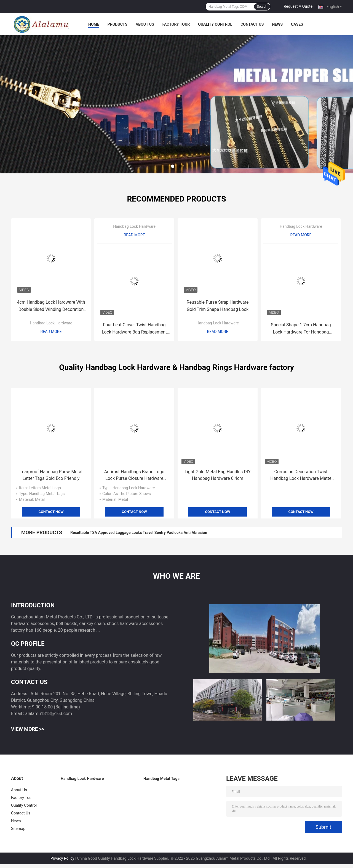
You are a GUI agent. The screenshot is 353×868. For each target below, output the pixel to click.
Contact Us (252, 24)
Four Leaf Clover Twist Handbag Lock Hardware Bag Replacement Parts (134, 329)
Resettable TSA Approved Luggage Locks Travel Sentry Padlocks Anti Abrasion (139, 533)
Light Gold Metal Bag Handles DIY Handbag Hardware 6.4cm (217, 475)
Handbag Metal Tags (161, 779)
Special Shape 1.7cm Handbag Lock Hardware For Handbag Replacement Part (301, 329)
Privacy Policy (62, 858)
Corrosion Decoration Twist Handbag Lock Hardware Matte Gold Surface (301, 475)
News (277, 24)
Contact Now (51, 512)
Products (117, 24)
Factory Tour (176, 24)
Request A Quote (298, 6)
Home (94, 24)
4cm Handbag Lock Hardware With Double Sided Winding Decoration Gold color (51, 306)
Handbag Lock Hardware (51, 323)
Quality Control (215, 24)
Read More (51, 332)
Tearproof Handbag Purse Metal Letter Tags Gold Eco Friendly (51, 475)
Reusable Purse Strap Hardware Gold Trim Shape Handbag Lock (218, 306)
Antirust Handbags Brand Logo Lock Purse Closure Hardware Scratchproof (134, 475)
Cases (297, 24)
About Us (145, 24)
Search (262, 7)
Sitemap (18, 829)
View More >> (28, 729)
